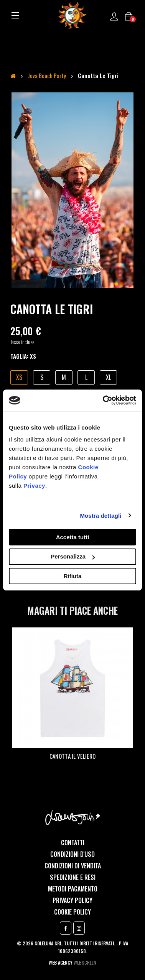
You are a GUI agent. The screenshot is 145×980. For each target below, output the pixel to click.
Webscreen (85, 962)
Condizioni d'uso (72, 854)
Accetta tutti (73, 537)
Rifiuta (73, 576)
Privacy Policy (72, 900)
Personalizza (73, 556)
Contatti (73, 843)
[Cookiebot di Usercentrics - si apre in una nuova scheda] (104, 400)
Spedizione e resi (73, 877)
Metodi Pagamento (73, 889)
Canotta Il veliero (72, 756)
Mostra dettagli (101, 516)
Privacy (34, 486)
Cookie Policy (72, 912)
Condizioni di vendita (73, 866)
